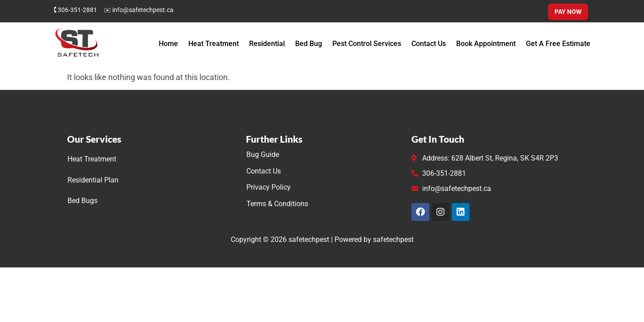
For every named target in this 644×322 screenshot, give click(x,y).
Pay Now (568, 12)
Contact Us (429, 44)
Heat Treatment (214, 44)
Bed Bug (309, 44)
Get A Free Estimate (558, 44)
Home (168, 44)
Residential (267, 44)
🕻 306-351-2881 (75, 10)
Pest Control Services (367, 44)
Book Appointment (486, 44)
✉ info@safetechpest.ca (139, 10)
